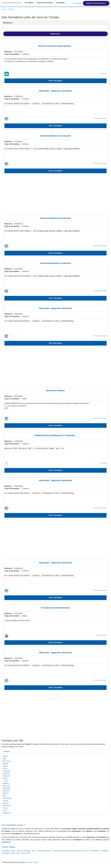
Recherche (55, 34)
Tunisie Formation (24, 851)
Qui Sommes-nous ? (13, 825)
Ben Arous (7, 761)
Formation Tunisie (9, 851)
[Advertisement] (55, 196)
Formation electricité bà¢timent (55, 608)
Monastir (6, 791)
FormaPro (103, 463)
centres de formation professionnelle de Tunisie (71, 851)
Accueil (4, 9)
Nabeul (6, 793)
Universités (60, 3)
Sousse (6, 803)
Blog (34, 851)
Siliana (5, 801)
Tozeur (5, 808)
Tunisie (6, 751)
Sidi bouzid (7, 798)
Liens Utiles (8, 847)
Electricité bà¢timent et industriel (55, 136)
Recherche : (8, 23)
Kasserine (7, 776)
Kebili (5, 778)
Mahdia (6, 783)
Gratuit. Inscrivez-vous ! (96, 3)
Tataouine (7, 805)
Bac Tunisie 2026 (23, 853)
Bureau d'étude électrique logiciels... (55, 46)
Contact (29, 862)
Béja (5, 759)
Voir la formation (55, 81)
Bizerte (6, 764)
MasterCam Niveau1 (55, 391)
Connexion (77, 3)
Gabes (5, 766)
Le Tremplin (103, 74)
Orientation (95, 851)
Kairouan (6, 773)
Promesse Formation (100, 118)
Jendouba (7, 771)
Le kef (5, 781)
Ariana (5, 756)
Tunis (5, 810)
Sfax (5, 796)
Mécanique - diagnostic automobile (55, 91)
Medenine (7, 788)
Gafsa (5, 769)
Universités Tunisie (44, 851)
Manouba (6, 786)
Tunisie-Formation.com (12, 3)
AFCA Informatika (101, 635)
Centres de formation (45, 3)
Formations (29, 3)
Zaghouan (7, 813)
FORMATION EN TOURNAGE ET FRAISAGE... (55, 436)
